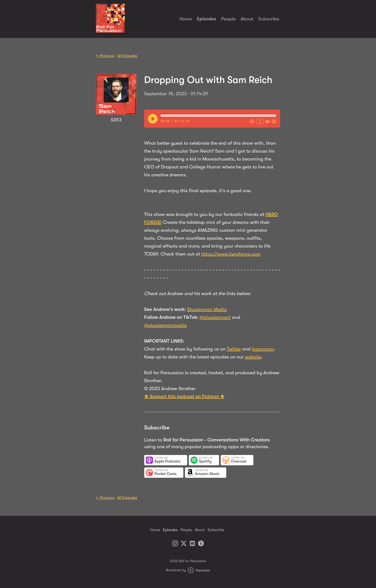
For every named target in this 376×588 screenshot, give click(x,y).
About (247, 19)
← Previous (105, 56)
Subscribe (269, 19)
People (228, 19)
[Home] (110, 31)
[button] (218, 116)
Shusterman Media (207, 309)
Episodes (206, 19)
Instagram (263, 349)
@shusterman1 (215, 317)
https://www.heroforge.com (231, 254)
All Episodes (127, 56)
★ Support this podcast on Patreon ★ (184, 396)
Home (186, 19)
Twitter (234, 349)
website (253, 357)
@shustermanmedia (165, 325)
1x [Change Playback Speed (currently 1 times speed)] (260, 121)
